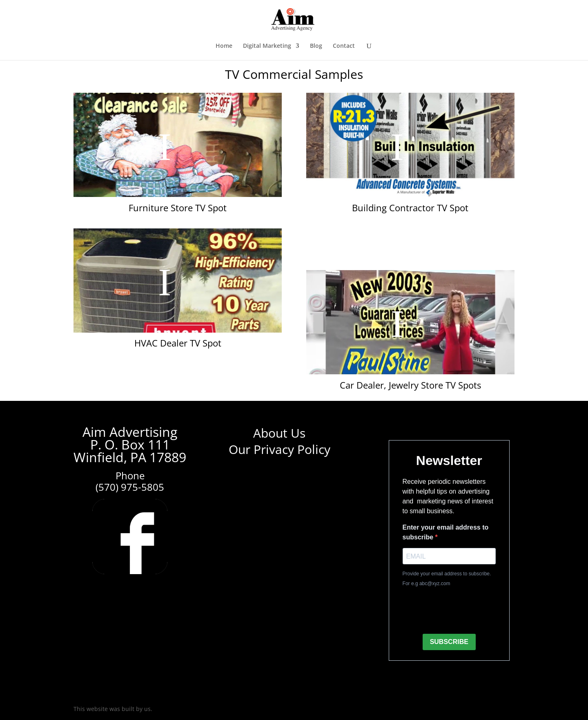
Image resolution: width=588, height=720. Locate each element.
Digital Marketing (267, 46)
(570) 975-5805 (130, 487)
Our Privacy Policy (280, 449)
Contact (344, 46)
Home (224, 46)
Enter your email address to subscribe (446, 532)
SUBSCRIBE (449, 642)
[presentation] (465, 611)
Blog (316, 46)
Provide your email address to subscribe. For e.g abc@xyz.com (447, 579)
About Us (279, 433)
